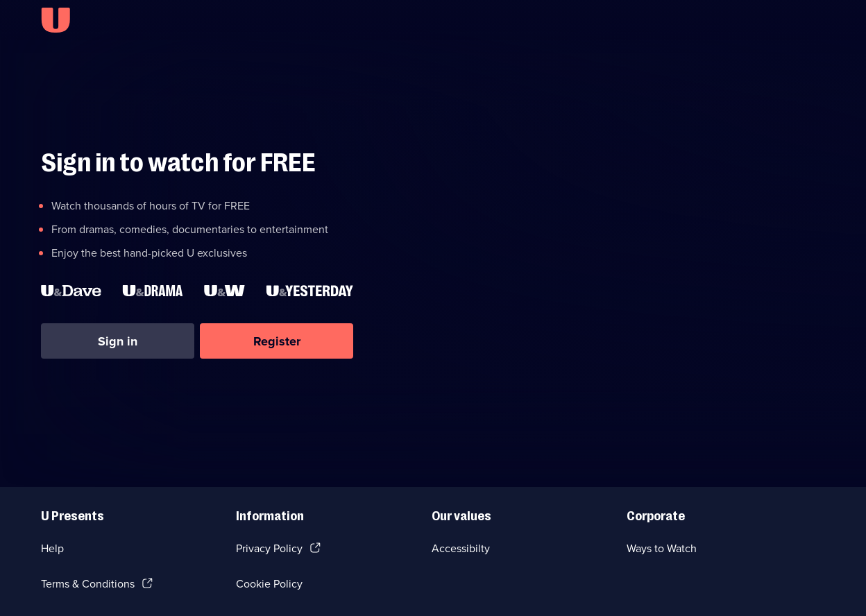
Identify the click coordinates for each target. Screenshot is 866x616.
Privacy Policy (269, 548)
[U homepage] (56, 20)
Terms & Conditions (88, 584)
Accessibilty (461, 548)
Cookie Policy (269, 584)
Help (52, 548)
